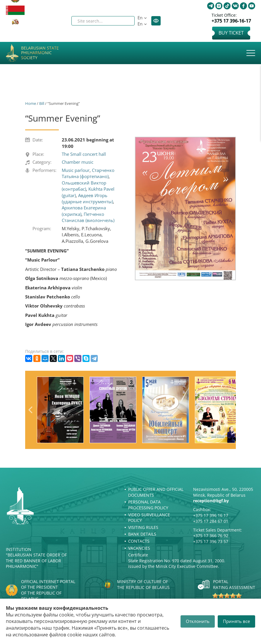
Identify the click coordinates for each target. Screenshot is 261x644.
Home (31, 103)
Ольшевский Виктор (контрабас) (84, 186)
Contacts (139, 541)
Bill (42, 103)
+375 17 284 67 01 (211, 521)
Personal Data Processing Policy (148, 505)
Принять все (236, 621)
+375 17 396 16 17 (211, 515)
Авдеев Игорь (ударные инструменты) (87, 198)
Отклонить (198, 621)
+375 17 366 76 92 (211, 535)
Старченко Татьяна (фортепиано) (88, 173)
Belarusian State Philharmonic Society (40, 53)
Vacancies (139, 548)
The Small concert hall (84, 154)
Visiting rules (143, 527)
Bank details (142, 534)
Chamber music (78, 162)
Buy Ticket (231, 33)
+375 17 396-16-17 (231, 21)
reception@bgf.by (211, 501)
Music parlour (76, 170)
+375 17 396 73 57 (211, 541)
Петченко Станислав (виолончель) (88, 217)
